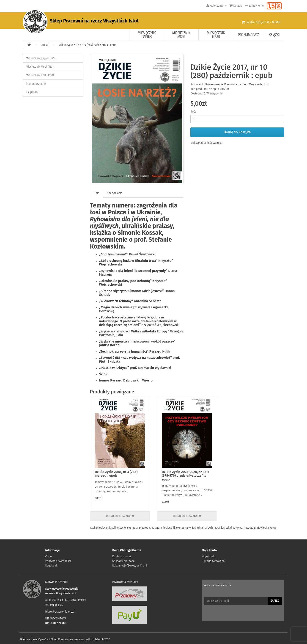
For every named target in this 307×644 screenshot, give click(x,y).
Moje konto (209, 556)
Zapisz (275, 601)
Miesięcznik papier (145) (41, 58)
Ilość (193, 112)
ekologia (132, 528)
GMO (273, 528)
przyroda (145, 528)
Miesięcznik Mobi (181, 35)
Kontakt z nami (122, 556)
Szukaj (44, 45)
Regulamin (52, 566)
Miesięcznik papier (147, 35)
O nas (49, 556)
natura (156, 528)
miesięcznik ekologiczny (176, 528)
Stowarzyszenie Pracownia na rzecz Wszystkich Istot (236, 84)
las (223, 528)
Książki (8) (32, 92)
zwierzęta (214, 528)
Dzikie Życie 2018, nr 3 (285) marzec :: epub (116, 474)
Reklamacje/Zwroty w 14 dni (130, 566)
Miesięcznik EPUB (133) (40, 75)
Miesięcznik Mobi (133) (40, 67)
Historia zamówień (213, 561)
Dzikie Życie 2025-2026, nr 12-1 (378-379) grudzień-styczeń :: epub (185, 476)
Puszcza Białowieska (256, 528)
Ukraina (202, 528)
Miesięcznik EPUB (216, 35)
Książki (274, 35)
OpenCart (44, 639)
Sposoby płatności (124, 561)
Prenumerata (249, 35)
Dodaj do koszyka (237, 132)
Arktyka (238, 528)
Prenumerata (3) (36, 84)
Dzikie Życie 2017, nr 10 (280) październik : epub (87, 45)
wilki (229, 528)
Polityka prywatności (58, 561)
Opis (96, 193)
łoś (194, 528)
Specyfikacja (115, 193)
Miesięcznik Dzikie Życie (111, 528)
